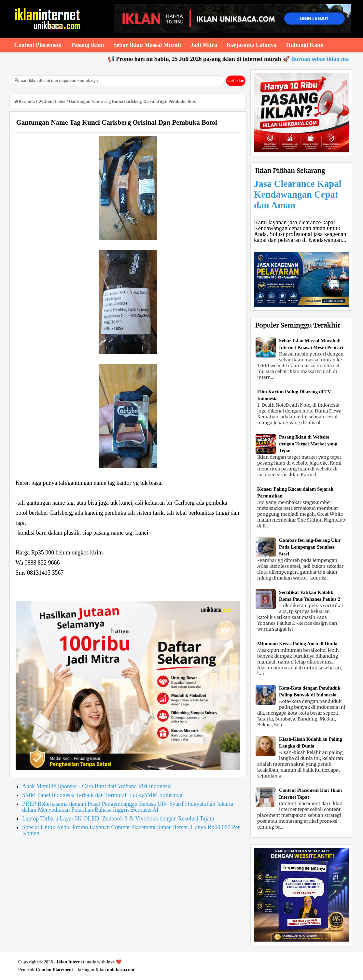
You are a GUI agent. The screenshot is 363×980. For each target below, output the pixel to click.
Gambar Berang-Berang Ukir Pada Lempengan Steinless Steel (310, 547)
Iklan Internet (70, 962)
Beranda (25, 101)
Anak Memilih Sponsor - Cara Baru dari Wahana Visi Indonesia (97, 786)
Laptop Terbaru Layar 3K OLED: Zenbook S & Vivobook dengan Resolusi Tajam (118, 819)
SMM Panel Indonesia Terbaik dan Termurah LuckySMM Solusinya (102, 795)
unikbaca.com (121, 970)
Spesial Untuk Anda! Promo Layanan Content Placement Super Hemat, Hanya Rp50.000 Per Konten (131, 830)
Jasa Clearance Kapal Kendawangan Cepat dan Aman (298, 194)
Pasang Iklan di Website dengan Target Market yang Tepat (308, 444)
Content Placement (54, 970)
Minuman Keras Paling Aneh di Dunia (297, 644)
